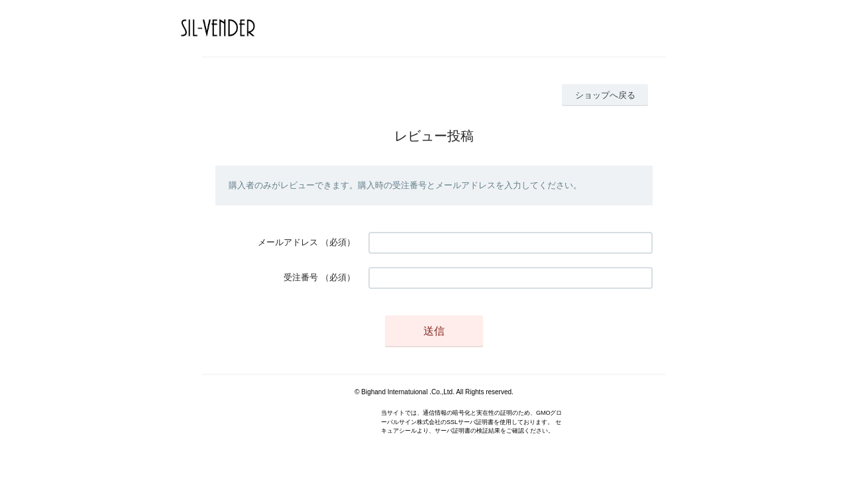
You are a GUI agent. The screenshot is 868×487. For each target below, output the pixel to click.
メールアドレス (288, 242)
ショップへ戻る (605, 95)
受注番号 (301, 277)
